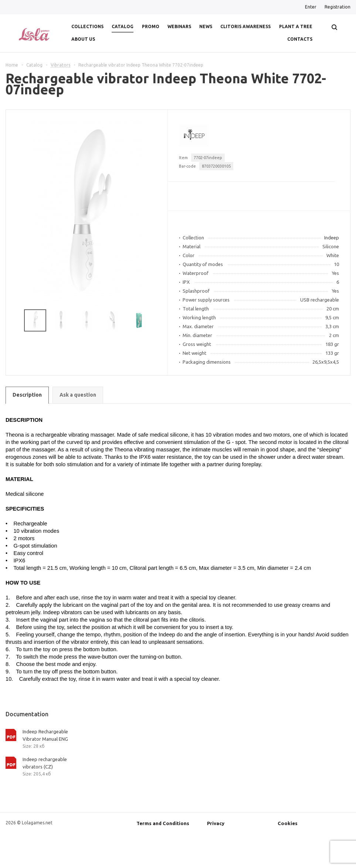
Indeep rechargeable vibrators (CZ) (45, 763)
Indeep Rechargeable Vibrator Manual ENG (45, 735)
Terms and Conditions (163, 823)
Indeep (332, 238)
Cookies (288, 823)
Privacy (216, 823)
